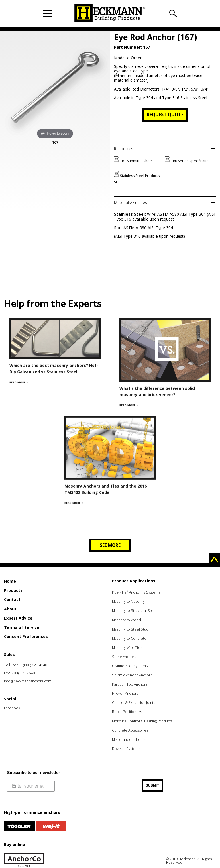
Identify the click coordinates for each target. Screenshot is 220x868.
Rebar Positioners (127, 712)
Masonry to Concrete (129, 638)
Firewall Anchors (125, 693)
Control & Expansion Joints (133, 703)
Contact (12, 599)
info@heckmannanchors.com (28, 681)
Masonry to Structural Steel (134, 611)
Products (13, 590)
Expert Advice (18, 618)
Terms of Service (22, 627)
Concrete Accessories (130, 730)
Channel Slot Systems (130, 666)
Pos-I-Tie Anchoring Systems (136, 592)
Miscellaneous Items (129, 740)
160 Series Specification (188, 161)
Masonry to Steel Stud (130, 629)
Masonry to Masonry (128, 601)
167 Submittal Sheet (133, 161)
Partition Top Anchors (130, 684)
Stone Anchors (124, 657)
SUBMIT (152, 785)
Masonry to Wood (126, 620)
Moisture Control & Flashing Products (142, 721)
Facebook (12, 708)
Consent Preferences (26, 636)
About (10, 609)
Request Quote (165, 115)
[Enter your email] (31, 786)
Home (10, 581)
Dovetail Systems (126, 749)
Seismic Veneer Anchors (132, 675)
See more (110, 545)
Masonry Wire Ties (127, 648)
